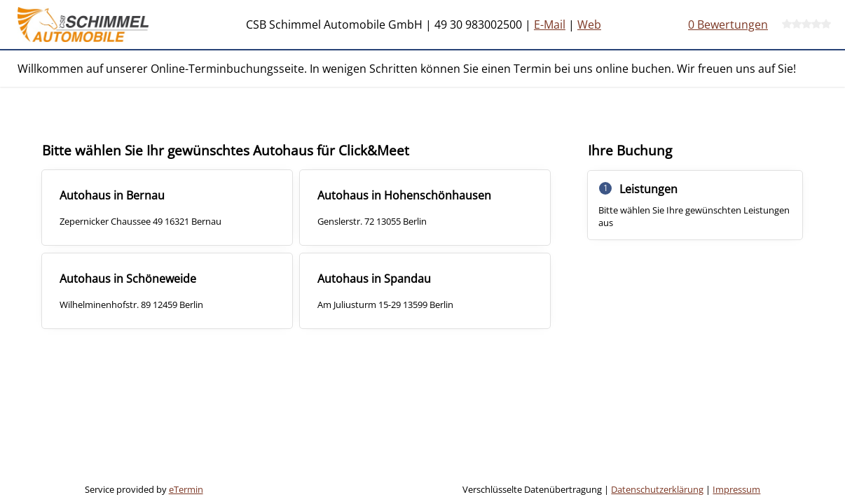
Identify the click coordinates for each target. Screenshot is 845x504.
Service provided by (144, 489)
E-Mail (550, 24)
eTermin (186, 489)
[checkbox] (167, 208)
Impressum (736, 489)
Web (589, 24)
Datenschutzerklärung (657, 489)
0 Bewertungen (728, 24)
